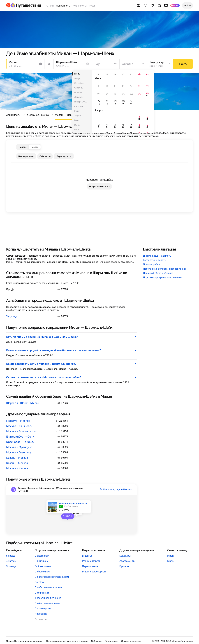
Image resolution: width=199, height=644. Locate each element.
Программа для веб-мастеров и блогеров (67, 641)
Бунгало (124, 566)
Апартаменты (127, 561)
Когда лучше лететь (154, 260)
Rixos (170, 561)
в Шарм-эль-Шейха (38, 115)
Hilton (170, 556)
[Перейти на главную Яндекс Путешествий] (26, 5)
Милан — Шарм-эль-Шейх (70, 115)
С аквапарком (43, 609)
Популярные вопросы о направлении (164, 269)
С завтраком (42, 556)
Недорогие (41, 614)
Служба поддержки (131, 641)
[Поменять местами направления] (49, 64)
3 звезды (11, 566)
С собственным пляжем (48, 587)
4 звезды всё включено (48, 598)
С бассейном (42, 572)
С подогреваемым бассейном (52, 577)
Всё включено (43, 566)
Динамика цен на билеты (157, 256)
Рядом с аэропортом (94, 572)
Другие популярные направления (162, 277)
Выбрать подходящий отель (116, 489)
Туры (92, 6)
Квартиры (125, 556)
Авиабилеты (63, 6)
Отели (50, 6)
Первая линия (90, 566)
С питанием (41, 561)
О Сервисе (97, 641)
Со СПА (39, 582)
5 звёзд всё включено (47, 603)
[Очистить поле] (40, 64)
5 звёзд (10, 556)
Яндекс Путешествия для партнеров (25, 641)
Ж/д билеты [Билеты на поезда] (80, 6)
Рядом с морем (91, 561)
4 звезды (11, 561)
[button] (187, 5)
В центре (87, 556)
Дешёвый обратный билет (158, 273)
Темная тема (112, 641)
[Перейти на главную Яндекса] (8, 5)
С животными (42, 593)
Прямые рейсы (152, 264)
